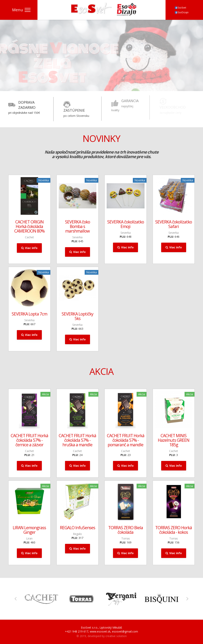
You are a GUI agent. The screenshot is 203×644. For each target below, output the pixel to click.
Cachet (29, 237)
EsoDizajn (182, 12)
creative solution (116, 636)
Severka (77, 237)
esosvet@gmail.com (125, 631)
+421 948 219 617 (77, 631)
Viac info (29, 248)
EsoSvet (180, 8)
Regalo (77, 534)
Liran (29, 538)
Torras (126, 538)
